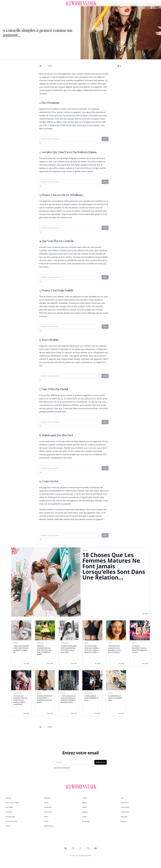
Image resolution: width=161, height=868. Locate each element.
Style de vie (101, 762)
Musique (47, 798)
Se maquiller (10, 817)
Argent (85, 812)
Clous (84, 798)
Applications (49, 826)
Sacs (122, 798)
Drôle (84, 817)
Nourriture (48, 812)
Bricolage (9, 807)
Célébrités (48, 807)
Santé (46, 803)
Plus (105, 139)
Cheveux (9, 812)
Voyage (124, 821)
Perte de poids (11, 821)
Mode (50, 66)
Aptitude (124, 817)
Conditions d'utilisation (62, 768)
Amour (8, 826)
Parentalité (125, 807)
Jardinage (86, 821)
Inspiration (125, 803)
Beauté (8, 798)
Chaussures (125, 812)
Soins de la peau (12, 803)
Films (46, 817)
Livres (46, 821)
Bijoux (85, 803)
